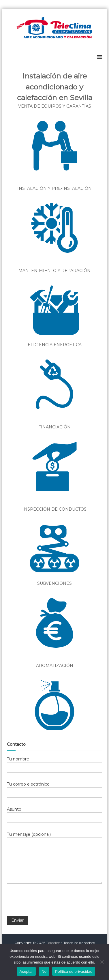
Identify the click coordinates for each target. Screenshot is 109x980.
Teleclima (54, 943)
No (44, 971)
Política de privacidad (74, 971)
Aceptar (26, 971)
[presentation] (51, 904)
